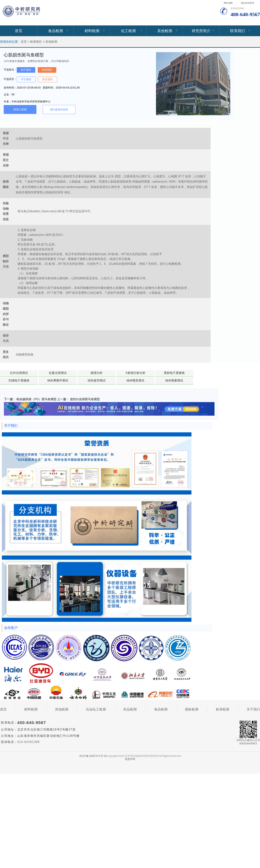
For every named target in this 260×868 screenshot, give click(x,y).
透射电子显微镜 (174, 373)
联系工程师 (20, 109)
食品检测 (56, 31)
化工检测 (128, 31)
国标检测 (192, 709)
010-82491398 (29, 742)
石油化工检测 (96, 709)
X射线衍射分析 (135, 373)
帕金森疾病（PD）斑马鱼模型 (36, 399)
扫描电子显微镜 (19, 380)
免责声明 (130, 759)
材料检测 (92, 31)
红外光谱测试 (19, 373)
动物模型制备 (25, 354)
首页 (19, 31)
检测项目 (36, 42)
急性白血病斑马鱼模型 (85, 399)
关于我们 (253, 709)
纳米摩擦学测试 (58, 380)
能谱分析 (97, 373)
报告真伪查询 (248, 3)
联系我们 (238, 31)
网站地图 (228, 3)
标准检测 (222, 709)
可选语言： (10, 79)
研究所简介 (201, 31)
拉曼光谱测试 (58, 373)
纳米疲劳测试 (97, 380)
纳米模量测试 (174, 380)
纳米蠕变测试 (135, 380)
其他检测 (165, 31)
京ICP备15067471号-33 (93, 756)
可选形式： (10, 70)
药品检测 (130, 709)
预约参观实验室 (59, 109)
